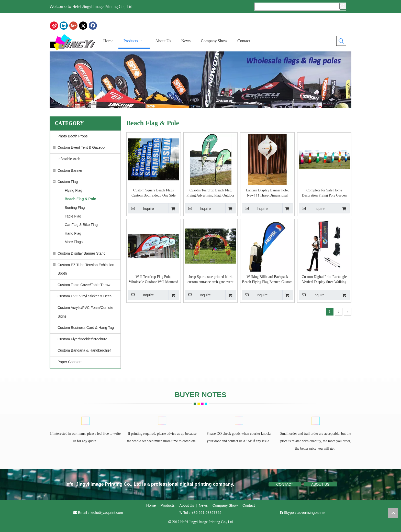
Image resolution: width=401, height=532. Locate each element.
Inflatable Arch (69, 159)
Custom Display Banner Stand (82, 253)
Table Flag (73, 216)
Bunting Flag (75, 208)
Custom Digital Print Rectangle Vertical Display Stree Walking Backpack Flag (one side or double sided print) (324, 280)
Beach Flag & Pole (80, 199)
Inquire (141, 208)
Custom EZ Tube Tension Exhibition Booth (86, 269)
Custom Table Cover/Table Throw (84, 285)
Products (168, 505)
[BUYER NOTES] (86, 421)
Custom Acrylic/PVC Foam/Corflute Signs (85, 312)
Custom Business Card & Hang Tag (86, 328)
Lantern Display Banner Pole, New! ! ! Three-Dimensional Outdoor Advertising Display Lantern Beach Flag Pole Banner (267, 193)
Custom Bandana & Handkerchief (84, 350)
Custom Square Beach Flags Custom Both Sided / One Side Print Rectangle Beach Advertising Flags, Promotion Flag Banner (153, 193)
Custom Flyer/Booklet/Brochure (82, 339)
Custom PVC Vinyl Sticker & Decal (85, 296)
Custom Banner (70, 170)
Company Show (225, 505)
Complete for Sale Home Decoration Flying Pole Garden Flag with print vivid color (324, 193)
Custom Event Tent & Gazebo (81, 147)
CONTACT (285, 484)
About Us (187, 505)
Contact (249, 505)
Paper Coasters (70, 362)
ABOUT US (320, 484)
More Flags (74, 242)
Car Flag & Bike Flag (81, 225)
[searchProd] (297, 7)
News (203, 505)
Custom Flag (68, 182)
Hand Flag (73, 233)
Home (151, 505)
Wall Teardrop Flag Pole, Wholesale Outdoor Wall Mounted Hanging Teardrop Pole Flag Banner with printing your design (154, 280)
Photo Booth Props (73, 136)
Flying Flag (73, 190)
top (393, 513)
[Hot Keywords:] (343, 6)
